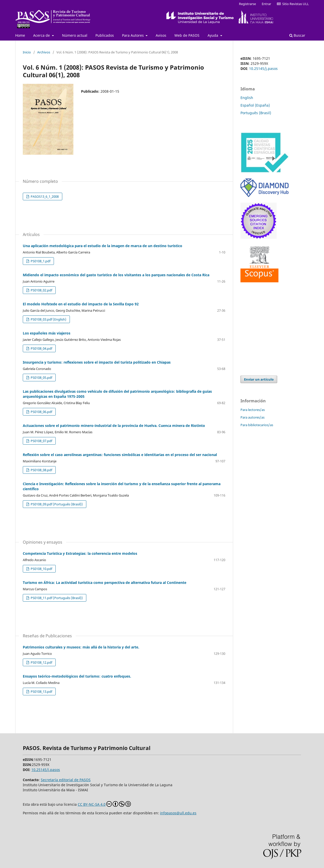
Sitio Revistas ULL (293, 4)
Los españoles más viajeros (47, 333)
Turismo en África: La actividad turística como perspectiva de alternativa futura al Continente (105, 583)
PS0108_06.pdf (41, 412)
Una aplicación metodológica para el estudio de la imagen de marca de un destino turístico (103, 246)
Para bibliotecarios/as (257, 425)
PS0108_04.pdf (41, 348)
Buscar (297, 35)
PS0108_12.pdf (41, 662)
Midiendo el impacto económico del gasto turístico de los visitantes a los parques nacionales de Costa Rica (116, 275)
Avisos (161, 35)
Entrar (266, 4)
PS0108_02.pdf (41, 290)
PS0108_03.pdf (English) (48, 319)
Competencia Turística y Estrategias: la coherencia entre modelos (80, 553)
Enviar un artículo (259, 379)
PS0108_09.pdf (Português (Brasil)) (56, 504)
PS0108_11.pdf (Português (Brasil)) (56, 598)
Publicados (105, 35)
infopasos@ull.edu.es (178, 813)
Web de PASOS (187, 35)
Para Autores (133, 35)
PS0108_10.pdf (41, 569)
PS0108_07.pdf (41, 441)
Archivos (44, 52)
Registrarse (247, 4)
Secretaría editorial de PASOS (66, 780)
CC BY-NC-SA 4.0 (104, 804)
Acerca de (42, 35)
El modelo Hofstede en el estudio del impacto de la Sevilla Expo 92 (81, 304)
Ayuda (213, 35)
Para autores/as (252, 417)
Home (20, 35)
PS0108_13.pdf (41, 692)
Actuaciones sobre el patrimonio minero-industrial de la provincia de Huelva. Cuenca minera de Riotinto (114, 426)
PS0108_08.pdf (41, 470)
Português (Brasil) (256, 113)
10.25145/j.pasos (263, 68)
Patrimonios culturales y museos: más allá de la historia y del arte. (81, 647)
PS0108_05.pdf (41, 378)
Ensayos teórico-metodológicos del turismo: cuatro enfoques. (77, 676)
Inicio (27, 52)
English (247, 98)
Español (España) (255, 105)
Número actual (75, 35)
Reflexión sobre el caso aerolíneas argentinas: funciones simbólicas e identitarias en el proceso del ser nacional (120, 455)
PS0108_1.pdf (40, 261)
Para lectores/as (253, 410)
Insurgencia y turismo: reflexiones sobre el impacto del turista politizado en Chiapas (97, 362)
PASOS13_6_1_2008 (44, 196)
